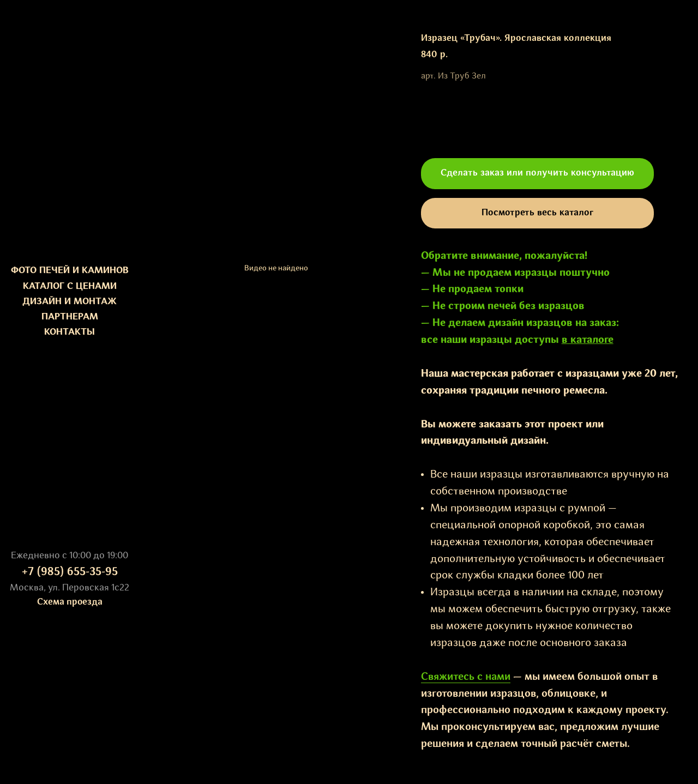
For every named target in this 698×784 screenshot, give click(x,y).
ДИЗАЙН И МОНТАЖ (70, 302)
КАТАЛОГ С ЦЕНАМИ (70, 287)
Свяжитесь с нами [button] (466, 677)
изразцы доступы (516, 340)
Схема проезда (70, 602)
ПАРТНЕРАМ (70, 317)
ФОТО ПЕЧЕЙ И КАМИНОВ (70, 271)
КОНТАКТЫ (70, 332)
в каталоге (588, 340)
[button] (537, 174)
